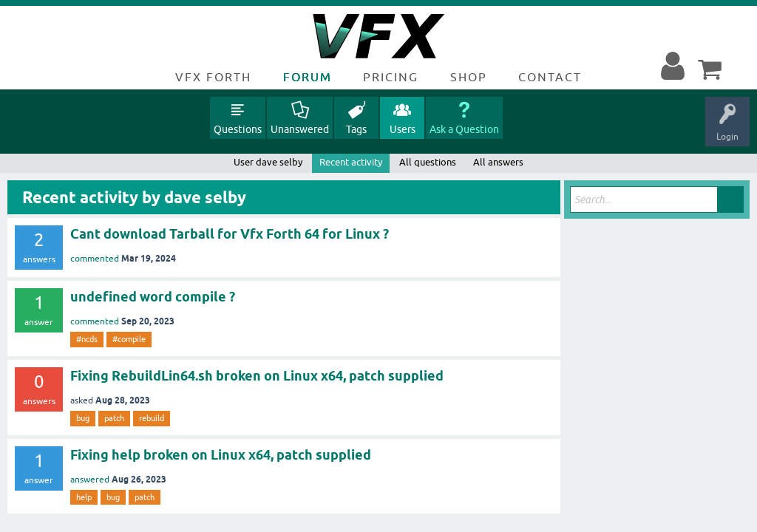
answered (90, 480)
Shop (469, 77)
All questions (428, 162)
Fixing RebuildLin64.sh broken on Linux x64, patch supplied (257, 376)
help (84, 497)
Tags (356, 129)
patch (114, 418)
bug (83, 418)
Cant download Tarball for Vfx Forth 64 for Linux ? (230, 234)
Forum (308, 77)
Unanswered (300, 129)
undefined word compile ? (153, 297)
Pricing (391, 77)
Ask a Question (464, 129)
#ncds (87, 339)
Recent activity (351, 162)
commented (95, 259)
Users (403, 129)
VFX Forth (213, 77)
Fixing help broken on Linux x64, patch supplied (221, 455)
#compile (129, 339)
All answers (498, 162)
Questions (238, 129)
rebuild (152, 418)
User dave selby (268, 162)
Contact (550, 77)
